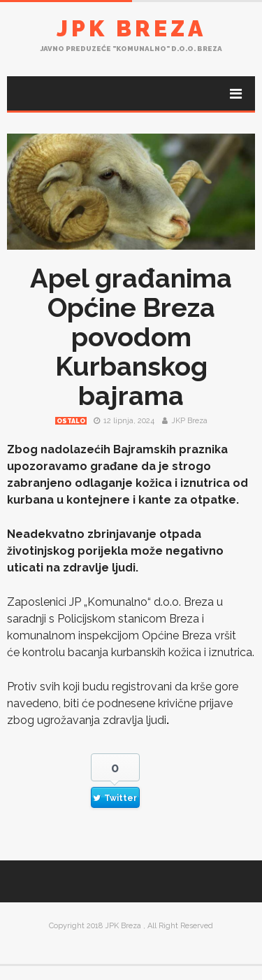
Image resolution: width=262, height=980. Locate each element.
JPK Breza (131, 28)
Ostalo (71, 421)
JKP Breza (189, 421)
